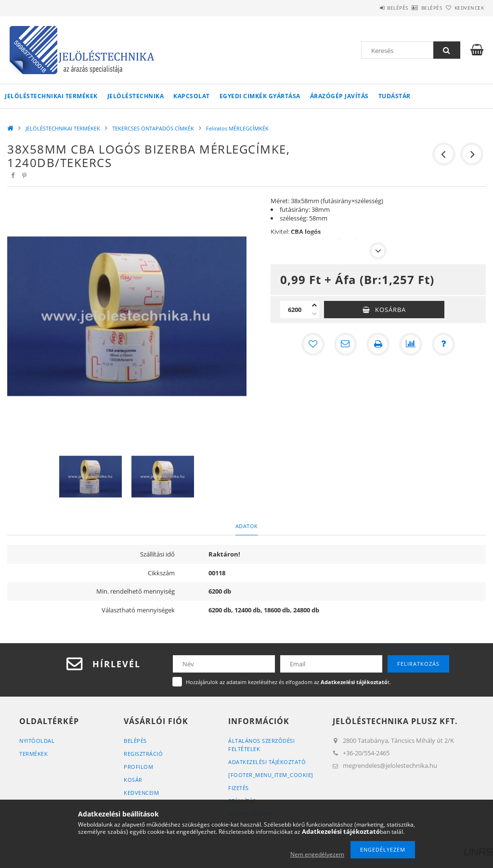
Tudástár (395, 96)
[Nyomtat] (378, 344)
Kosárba (390, 310)
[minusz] (314, 314)
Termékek (33, 754)
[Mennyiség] (295, 310)
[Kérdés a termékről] (443, 344)
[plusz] (314, 305)
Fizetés (239, 788)
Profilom (138, 767)
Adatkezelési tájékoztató (267, 762)
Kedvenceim (141, 793)
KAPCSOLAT (192, 96)
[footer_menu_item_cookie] (271, 775)
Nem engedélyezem (317, 854)
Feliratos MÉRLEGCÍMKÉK (237, 128)
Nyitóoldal (37, 741)
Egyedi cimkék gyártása (260, 96)
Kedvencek (464, 8)
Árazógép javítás (339, 96)
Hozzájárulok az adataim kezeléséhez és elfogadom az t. (288, 682)
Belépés (371, 8)
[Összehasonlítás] (411, 344)
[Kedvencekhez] (312, 344)
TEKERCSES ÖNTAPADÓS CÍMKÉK (153, 128)
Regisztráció (143, 754)
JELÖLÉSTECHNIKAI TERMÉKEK (51, 96)
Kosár (133, 780)
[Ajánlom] (345, 344)
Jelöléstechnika (136, 96)
